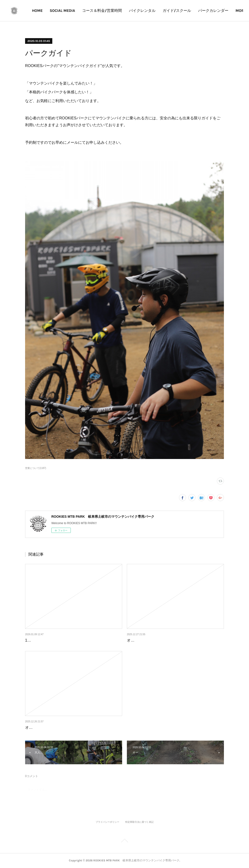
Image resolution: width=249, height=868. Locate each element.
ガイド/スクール (204, 11)
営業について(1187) (36, 468)
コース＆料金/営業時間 (129, 11)
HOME (64, 11)
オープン (134, 640)
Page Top (124, 841)
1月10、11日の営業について (49, 640)
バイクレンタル (169, 11)
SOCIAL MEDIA (89, 11)
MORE (230, 11)
